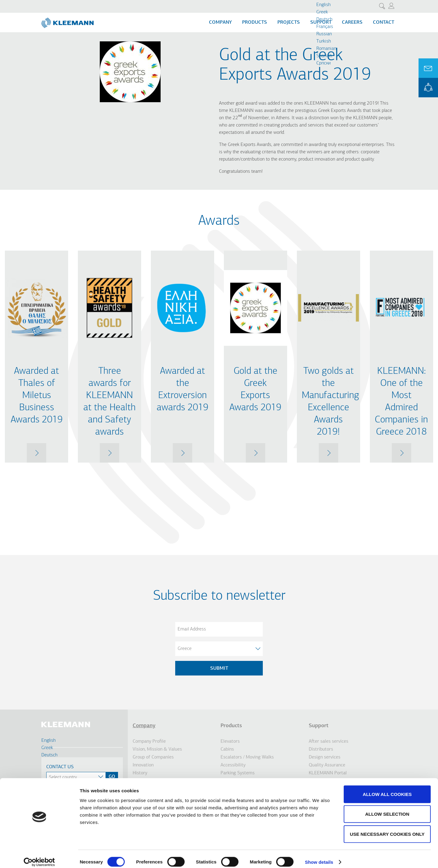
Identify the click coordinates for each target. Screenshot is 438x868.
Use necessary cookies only (387, 828)
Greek (322, 12)
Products (255, 23)
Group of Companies (153, 757)
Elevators (230, 741)
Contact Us (60, 767)
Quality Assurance (327, 765)
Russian (324, 34)
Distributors (321, 749)
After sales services (328, 741)
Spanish (324, 56)
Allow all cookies (387, 788)
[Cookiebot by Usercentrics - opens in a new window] (39, 856)
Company (220, 23)
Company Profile (149, 741)
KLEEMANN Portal (428, 88)
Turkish (324, 41)
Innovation (143, 765)
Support (319, 726)
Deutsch (324, 19)
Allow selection (387, 808)
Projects (289, 23)
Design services (325, 757)
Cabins (227, 749)
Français (325, 27)
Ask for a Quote (428, 68)
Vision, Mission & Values (157, 749)
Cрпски (323, 63)
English (323, 5)
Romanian (326, 49)
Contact (384, 23)
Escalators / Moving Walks (247, 757)
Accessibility (233, 765)
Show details (319, 856)
